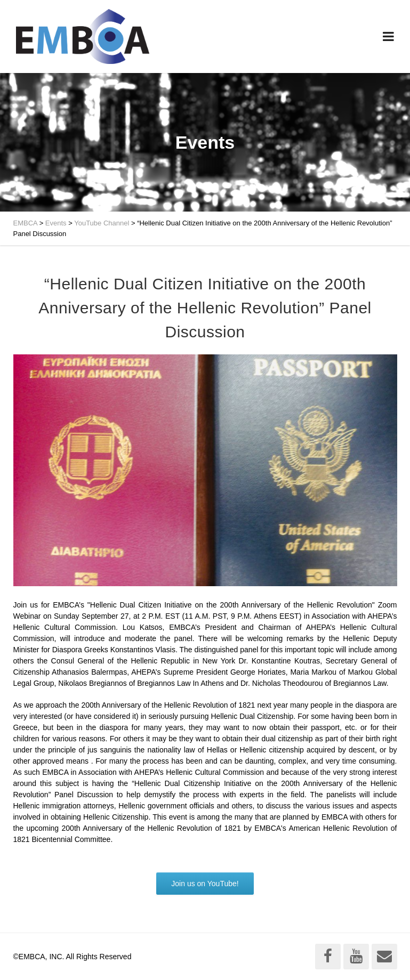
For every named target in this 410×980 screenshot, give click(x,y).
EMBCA (26, 223)
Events (56, 223)
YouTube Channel (102, 223)
